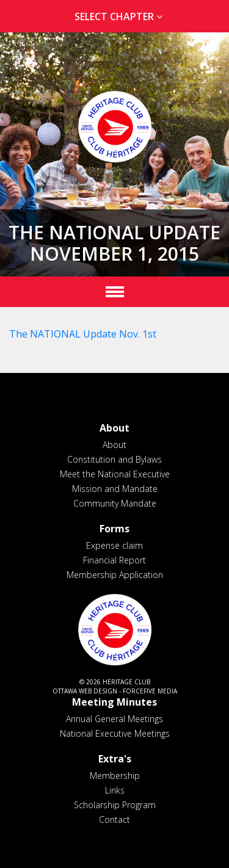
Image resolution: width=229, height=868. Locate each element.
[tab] (114, 17)
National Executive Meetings (115, 733)
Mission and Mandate (115, 489)
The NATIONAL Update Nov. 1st (83, 334)
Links (115, 790)
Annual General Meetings (114, 719)
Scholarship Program (115, 805)
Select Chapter (121, 16)
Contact (114, 819)
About (114, 445)
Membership (115, 776)
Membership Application (115, 575)
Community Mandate (115, 503)
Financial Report (114, 560)
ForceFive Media (150, 691)
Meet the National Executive (115, 474)
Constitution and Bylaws (114, 459)
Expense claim (114, 545)
